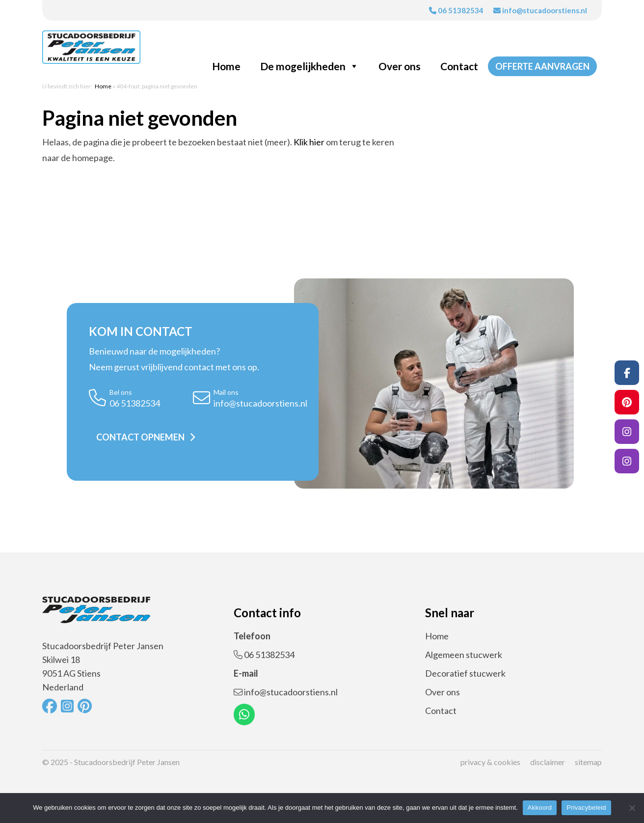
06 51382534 (456, 10)
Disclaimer (548, 762)
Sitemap (588, 762)
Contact (459, 66)
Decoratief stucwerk (465, 673)
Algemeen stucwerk (464, 655)
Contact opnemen (140, 437)
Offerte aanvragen (542, 66)
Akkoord (540, 808)
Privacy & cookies (490, 762)
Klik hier (309, 142)
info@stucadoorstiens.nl (540, 10)
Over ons (400, 66)
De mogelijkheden (309, 66)
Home (226, 66)
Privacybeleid (586, 808)
